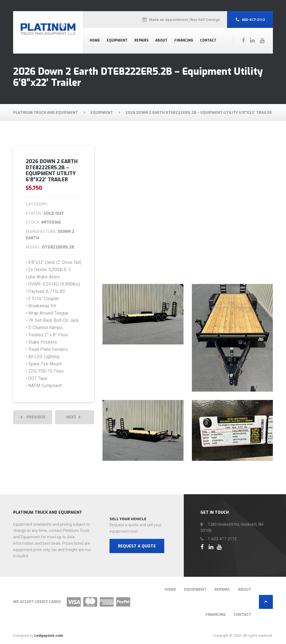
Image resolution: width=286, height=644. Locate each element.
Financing (184, 40)
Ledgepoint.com (49, 636)
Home (95, 40)
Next (73, 417)
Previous (33, 417)
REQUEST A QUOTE (137, 547)
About (161, 40)
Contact (208, 40)
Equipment (117, 40)
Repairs (141, 40)
